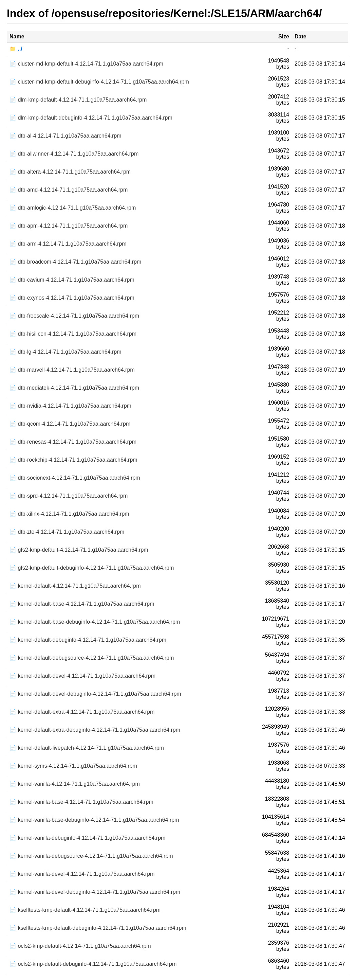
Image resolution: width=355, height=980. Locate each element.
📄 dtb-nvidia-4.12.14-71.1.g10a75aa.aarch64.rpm (70, 406)
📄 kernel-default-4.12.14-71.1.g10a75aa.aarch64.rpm (75, 586)
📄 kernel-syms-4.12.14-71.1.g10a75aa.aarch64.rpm (73, 766)
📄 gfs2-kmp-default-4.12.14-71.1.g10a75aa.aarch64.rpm (79, 550)
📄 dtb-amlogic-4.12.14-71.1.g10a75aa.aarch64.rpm (73, 208)
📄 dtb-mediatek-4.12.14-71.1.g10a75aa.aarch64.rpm (74, 388)
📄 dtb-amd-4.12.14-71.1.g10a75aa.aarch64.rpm (69, 190)
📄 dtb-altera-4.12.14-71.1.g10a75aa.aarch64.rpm (70, 172)
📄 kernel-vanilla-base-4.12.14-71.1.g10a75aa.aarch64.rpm (81, 802)
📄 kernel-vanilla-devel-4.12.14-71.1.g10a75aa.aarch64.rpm (82, 874)
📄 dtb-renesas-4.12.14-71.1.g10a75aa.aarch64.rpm (73, 442)
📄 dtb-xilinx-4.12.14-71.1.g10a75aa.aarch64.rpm (69, 514)
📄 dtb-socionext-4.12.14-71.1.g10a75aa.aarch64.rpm (75, 478)
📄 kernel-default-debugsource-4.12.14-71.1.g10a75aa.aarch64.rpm (92, 658)
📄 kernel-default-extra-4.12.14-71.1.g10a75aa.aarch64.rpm (82, 712)
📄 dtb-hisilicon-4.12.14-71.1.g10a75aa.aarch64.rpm (73, 334)
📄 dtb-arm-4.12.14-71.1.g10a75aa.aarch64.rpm (68, 244)
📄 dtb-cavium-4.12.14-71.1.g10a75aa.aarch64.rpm (72, 280)
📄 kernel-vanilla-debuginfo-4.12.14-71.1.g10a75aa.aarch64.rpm (87, 838)
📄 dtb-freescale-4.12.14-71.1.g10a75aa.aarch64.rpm (74, 316)
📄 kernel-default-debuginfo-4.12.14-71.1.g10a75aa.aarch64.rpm (88, 640)
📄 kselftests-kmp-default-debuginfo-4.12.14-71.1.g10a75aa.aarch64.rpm (98, 928)
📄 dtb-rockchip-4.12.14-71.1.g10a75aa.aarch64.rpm (73, 460)
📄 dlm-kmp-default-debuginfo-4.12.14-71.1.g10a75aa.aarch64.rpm (91, 118)
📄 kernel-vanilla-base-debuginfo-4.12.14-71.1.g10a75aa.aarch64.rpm (94, 820)
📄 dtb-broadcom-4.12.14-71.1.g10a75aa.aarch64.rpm (75, 262)
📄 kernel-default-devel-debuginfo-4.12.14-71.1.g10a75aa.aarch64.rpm (95, 694)
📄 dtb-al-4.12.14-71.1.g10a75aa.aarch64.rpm (66, 136)
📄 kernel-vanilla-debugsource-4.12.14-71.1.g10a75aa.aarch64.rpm (91, 856)
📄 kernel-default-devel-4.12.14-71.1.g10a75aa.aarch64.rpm (82, 676)
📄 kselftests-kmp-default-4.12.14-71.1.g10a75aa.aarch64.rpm (85, 910)
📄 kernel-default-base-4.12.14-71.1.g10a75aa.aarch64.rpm (82, 604)
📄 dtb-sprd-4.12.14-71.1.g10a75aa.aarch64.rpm (69, 496)
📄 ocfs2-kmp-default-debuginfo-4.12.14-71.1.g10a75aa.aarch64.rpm (93, 964)
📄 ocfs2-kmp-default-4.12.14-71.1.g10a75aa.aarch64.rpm (80, 946)
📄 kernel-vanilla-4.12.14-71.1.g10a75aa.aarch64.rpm (75, 784)
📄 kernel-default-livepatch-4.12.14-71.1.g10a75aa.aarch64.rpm (87, 748)
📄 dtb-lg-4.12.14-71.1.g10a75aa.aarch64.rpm (66, 352)
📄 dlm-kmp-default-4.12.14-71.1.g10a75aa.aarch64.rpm (78, 100)
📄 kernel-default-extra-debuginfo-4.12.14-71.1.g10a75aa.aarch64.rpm (95, 730)
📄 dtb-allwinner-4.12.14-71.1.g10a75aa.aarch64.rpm (74, 154)
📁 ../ (16, 49)
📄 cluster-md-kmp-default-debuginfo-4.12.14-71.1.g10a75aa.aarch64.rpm (99, 82)
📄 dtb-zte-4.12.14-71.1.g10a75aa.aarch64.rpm (67, 532)
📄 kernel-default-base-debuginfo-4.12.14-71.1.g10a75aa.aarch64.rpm (95, 622)
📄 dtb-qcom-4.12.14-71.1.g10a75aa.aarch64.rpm (70, 424)
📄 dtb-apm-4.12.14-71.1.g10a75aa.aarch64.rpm (69, 226)
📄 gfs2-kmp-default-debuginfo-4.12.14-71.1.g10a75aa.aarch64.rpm (92, 568)
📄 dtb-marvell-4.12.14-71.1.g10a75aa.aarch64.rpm (72, 370)
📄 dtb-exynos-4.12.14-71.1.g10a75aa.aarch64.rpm (72, 298)
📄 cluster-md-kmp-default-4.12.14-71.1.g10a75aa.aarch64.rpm (86, 64)
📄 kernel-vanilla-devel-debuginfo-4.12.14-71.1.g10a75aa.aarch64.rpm (95, 892)
